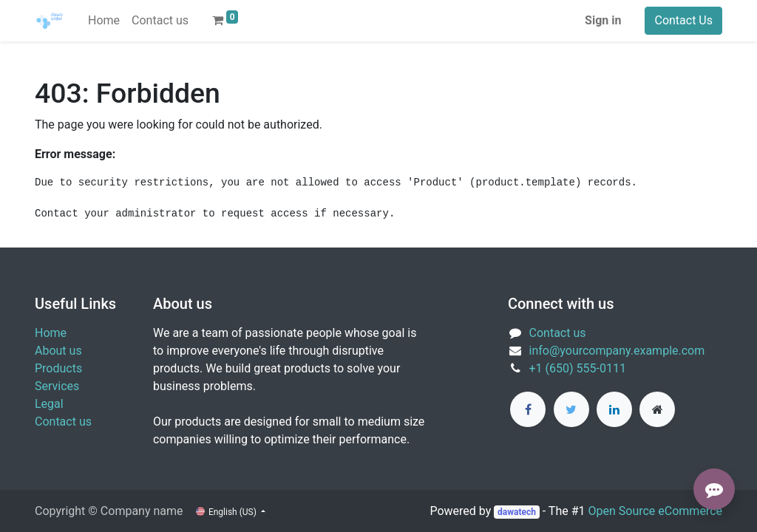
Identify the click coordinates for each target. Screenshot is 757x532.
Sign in (603, 20)
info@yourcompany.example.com (617, 351)
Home (51, 333)
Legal (49, 404)
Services (57, 386)
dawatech (517, 512)
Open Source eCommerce (655, 511)
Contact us (63, 422)
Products (58, 368)
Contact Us (683, 20)
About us (58, 351)
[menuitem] (104, 21)
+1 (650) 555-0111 (578, 368)
